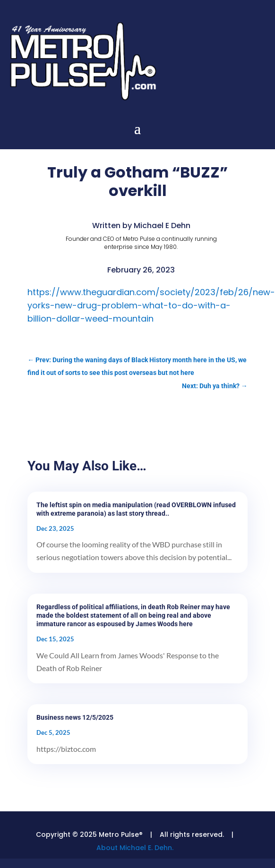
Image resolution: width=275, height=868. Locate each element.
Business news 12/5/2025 (75, 717)
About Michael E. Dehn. (135, 848)
